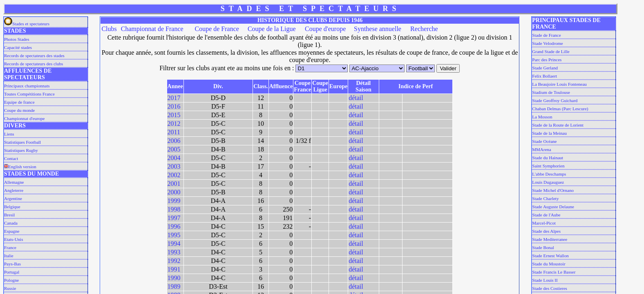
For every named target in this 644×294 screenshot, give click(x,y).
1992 (174, 261)
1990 (174, 278)
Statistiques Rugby (21, 150)
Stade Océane (544, 141)
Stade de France (546, 35)
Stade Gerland (545, 68)
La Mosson (542, 117)
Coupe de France (217, 29)
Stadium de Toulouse (551, 92)
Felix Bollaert (544, 76)
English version (20, 167)
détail (356, 98)
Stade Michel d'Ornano (553, 190)
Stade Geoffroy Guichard (555, 100)
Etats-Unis (13, 239)
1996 (174, 226)
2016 (174, 106)
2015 (174, 115)
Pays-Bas (12, 264)
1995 (174, 235)
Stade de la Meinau (549, 133)
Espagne (12, 231)
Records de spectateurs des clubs (34, 64)
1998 (174, 209)
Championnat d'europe (24, 118)
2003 (174, 166)
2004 (174, 158)
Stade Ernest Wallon (550, 256)
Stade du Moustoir (549, 264)
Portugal (12, 272)
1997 (174, 218)
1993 (174, 252)
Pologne (11, 280)
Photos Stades (17, 39)
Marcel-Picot (544, 223)
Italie (9, 256)
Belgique (12, 207)
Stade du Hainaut (548, 158)
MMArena (541, 149)
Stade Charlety (545, 198)
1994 (174, 244)
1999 (174, 201)
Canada (11, 223)
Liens (9, 134)
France (10, 247)
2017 (174, 98)
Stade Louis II (545, 280)
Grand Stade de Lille (551, 51)
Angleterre (14, 190)
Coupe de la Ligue (272, 29)
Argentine (13, 198)
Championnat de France (152, 29)
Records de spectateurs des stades (34, 56)
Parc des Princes (547, 60)
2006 (174, 141)
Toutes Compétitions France (29, 94)
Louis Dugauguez (548, 182)
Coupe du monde (19, 110)
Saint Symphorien (548, 166)
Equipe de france (19, 102)
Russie (10, 288)
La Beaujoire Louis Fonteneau (559, 84)
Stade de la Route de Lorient (558, 125)
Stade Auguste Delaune (553, 207)
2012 (174, 124)
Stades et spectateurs (27, 24)
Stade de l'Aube (546, 215)
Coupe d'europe (325, 29)
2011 (174, 132)
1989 (174, 286)
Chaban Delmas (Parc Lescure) (560, 109)
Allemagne (14, 182)
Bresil (9, 215)
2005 (174, 149)
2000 (174, 192)
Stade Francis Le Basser (554, 272)
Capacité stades (18, 47)
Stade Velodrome (547, 43)
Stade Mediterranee (550, 239)
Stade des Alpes (546, 231)
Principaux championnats (27, 86)
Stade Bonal (543, 247)
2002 (174, 175)
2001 (174, 184)
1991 (174, 269)
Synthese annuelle (378, 29)
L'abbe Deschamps (549, 174)
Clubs (109, 29)
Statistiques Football (22, 142)
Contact (11, 158)
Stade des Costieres (550, 288)
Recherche (424, 29)
